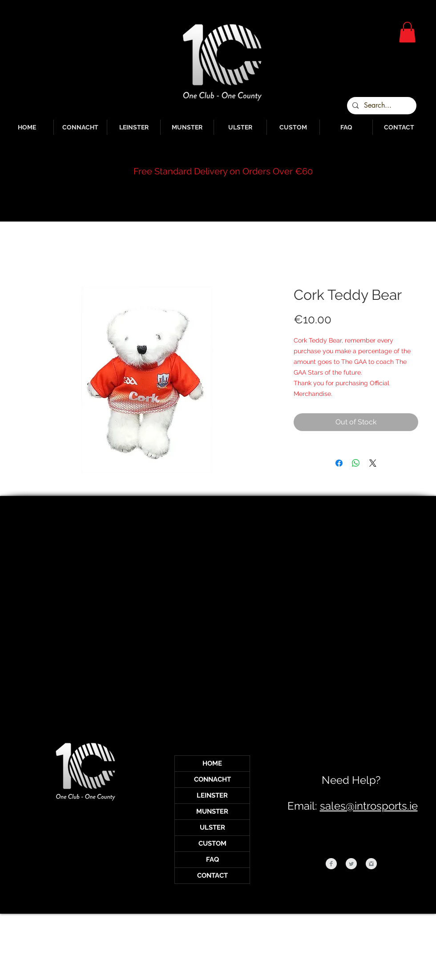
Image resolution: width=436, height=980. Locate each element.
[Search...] (381, 106)
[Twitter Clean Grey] (351, 864)
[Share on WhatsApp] (356, 463)
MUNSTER (212, 811)
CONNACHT (212, 779)
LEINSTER (212, 795)
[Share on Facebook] (339, 463)
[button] (407, 32)
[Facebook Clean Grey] (331, 864)
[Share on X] (373, 463)
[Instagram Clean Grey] (371, 864)
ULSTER (212, 827)
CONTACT (212, 875)
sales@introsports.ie (369, 806)
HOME (212, 763)
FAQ (212, 859)
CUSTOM (212, 843)
